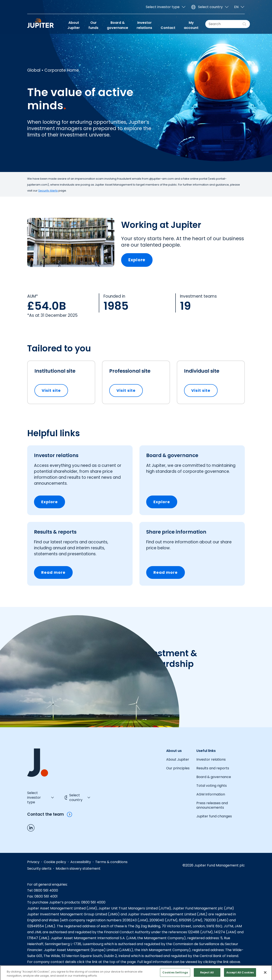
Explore (137, 260)
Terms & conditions (111, 862)
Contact (168, 28)
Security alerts (39, 869)
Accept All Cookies (240, 975)
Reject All (207, 975)
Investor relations (144, 25)
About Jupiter (74, 25)
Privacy (33, 862)
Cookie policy (55, 862)
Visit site (55, 390)
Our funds (93, 25)
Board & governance (118, 25)
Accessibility (81, 862)
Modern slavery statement (78, 869)
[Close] (265, 975)
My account (191, 25)
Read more (53, 572)
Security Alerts (48, 191)
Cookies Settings (175, 975)
